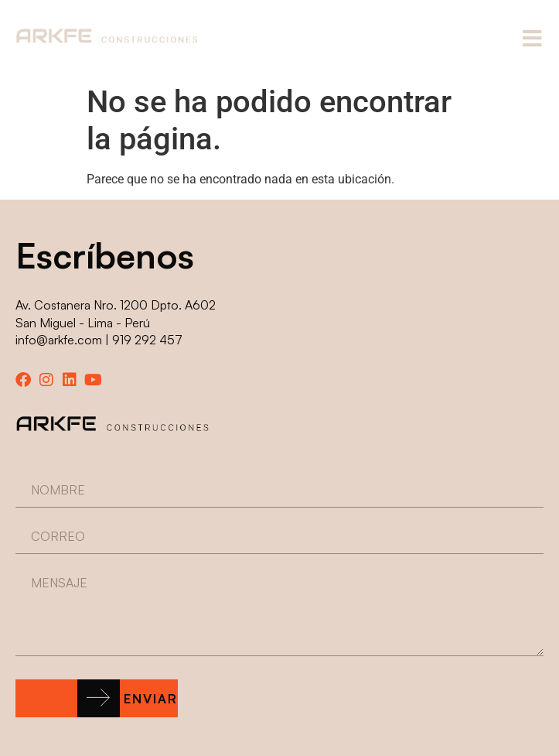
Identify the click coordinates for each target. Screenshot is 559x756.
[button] (97, 698)
